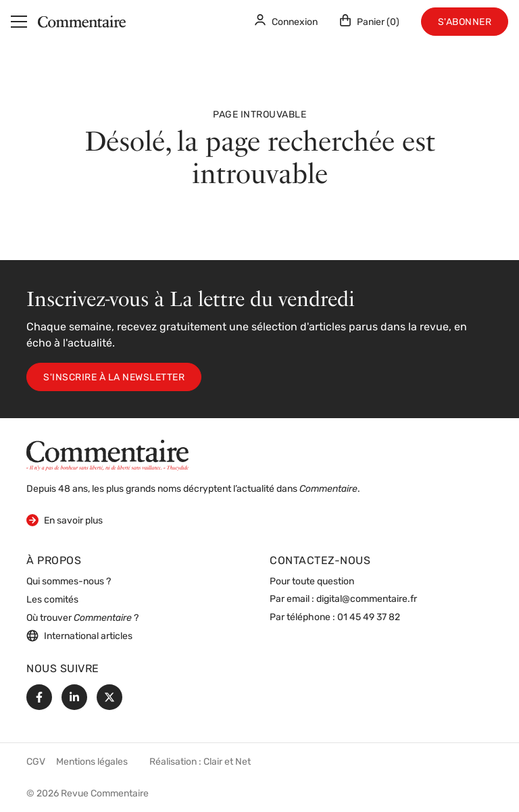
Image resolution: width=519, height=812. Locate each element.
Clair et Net (227, 762)
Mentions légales (92, 762)
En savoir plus (65, 520)
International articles (79, 636)
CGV (36, 762)
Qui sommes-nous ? (69, 582)
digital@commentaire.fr (367, 600)
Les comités (52, 600)
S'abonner (465, 23)
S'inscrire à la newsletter (114, 378)
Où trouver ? (82, 618)
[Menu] (19, 22)
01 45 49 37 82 (369, 618)
